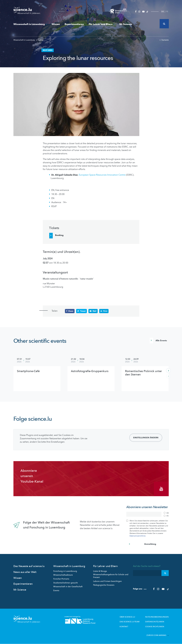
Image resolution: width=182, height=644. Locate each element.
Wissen (56, 24)
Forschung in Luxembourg (65, 571)
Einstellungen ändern (146, 438)
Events (40, 40)
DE (163, 12)
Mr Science (126, 24)
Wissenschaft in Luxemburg (30, 24)
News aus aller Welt (25, 572)
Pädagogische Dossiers (104, 585)
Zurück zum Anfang (158, 635)
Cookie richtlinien (155, 627)
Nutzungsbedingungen (157, 617)
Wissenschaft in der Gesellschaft (68, 587)
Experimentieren (74, 24)
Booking (59, 235)
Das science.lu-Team (130, 622)
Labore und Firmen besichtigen (107, 581)
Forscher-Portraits (61, 579)
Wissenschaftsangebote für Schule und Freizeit (111, 576)
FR (167, 12)
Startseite (164, 40)
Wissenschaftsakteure (63, 575)
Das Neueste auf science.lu (29, 566)
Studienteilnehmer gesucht (66, 583)
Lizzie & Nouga (100, 571)
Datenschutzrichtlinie (138, 536)
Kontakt (124, 627)
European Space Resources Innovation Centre (102, 175)
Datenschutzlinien (155, 622)
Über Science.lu (127, 617)
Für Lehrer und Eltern (102, 24)
